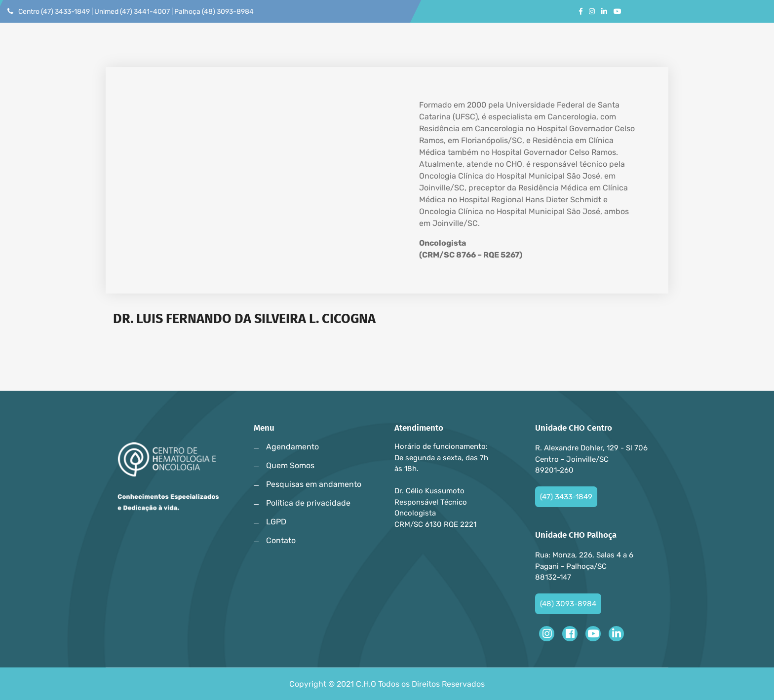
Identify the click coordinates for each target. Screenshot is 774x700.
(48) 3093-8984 (568, 604)
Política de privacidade (308, 503)
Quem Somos (290, 465)
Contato (281, 540)
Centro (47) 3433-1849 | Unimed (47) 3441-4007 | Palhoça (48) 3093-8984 (131, 12)
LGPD (276, 522)
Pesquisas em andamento (314, 484)
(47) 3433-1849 (566, 497)
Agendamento (292, 447)
